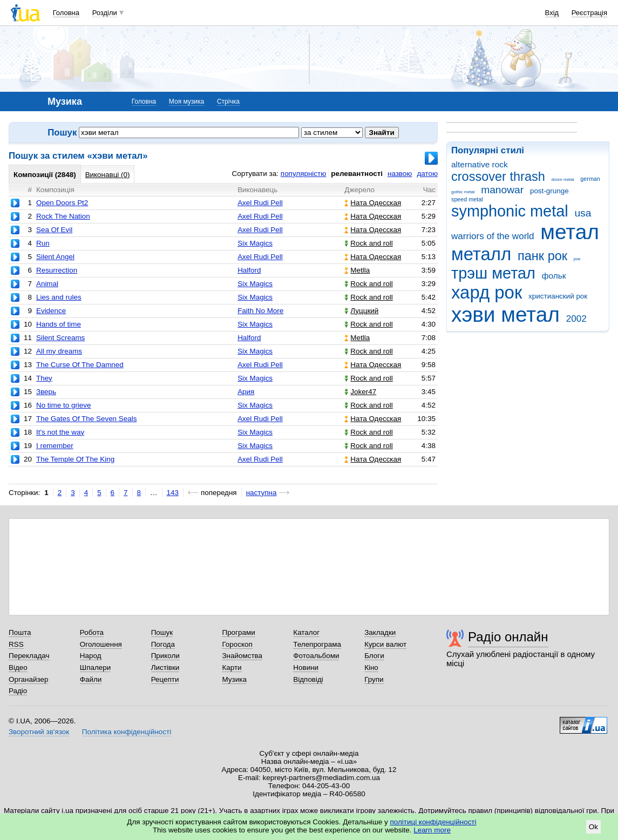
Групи (374, 679)
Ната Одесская (373, 203)
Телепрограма (317, 644)
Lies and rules (59, 297)
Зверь (46, 392)
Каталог (306, 632)
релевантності (357, 174)
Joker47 (360, 392)
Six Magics (255, 243)
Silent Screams (60, 338)
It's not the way (60, 432)
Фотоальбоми (316, 656)
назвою (400, 174)
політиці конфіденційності (433, 822)
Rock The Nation (63, 216)
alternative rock (480, 164)
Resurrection (57, 270)
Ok (593, 827)
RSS (16, 644)
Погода (163, 644)
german (590, 179)
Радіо (18, 691)
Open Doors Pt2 (62, 203)
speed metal (467, 199)
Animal (47, 284)
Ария (246, 392)
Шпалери (95, 668)
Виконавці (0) (108, 175)
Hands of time (59, 324)
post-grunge (549, 191)
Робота (92, 632)
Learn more (432, 830)
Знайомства (242, 656)
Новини (306, 668)
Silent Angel (55, 257)
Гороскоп (237, 644)
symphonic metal (510, 211)
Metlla (357, 270)
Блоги (374, 656)
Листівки (165, 668)
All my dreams (59, 351)
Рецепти (165, 679)
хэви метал (505, 314)
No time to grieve (64, 405)
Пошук (162, 632)
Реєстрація (589, 13)
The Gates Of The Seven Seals (87, 419)
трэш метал (493, 273)
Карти (232, 668)
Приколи (165, 656)
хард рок (487, 292)
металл (481, 254)
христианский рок (558, 296)
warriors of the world (493, 236)
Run (43, 243)
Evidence (51, 311)
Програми (238, 632)
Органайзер (28, 679)
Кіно (371, 668)
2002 (576, 319)
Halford (249, 270)
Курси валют (385, 644)
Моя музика (186, 101)
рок (577, 259)
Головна (66, 13)
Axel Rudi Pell (260, 203)
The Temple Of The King (75, 459)
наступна (262, 493)
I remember (55, 446)
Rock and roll (368, 243)
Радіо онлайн (508, 637)
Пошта (20, 632)
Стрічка (228, 101)
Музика (234, 679)
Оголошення (101, 644)
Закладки (380, 632)
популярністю (303, 174)
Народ (91, 656)
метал (570, 232)
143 (173, 493)
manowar (502, 190)
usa (583, 213)
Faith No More (260, 311)
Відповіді (308, 679)
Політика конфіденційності (127, 732)
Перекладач (29, 656)
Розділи (105, 13)
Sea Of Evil (54, 230)
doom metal (563, 179)
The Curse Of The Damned (80, 365)
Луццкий (361, 311)
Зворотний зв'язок (39, 732)
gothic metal (463, 192)
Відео (18, 668)
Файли (91, 679)
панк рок (542, 256)
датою (427, 174)
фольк (554, 276)
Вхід (552, 13)
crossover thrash (498, 177)
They (44, 378)
